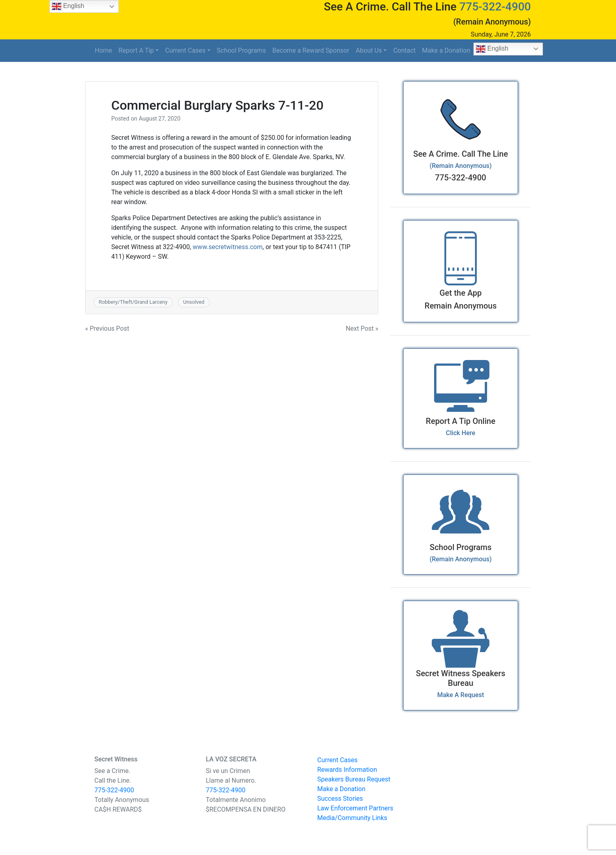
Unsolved (194, 302)
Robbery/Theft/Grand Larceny (133, 302)
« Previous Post (107, 328)
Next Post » (362, 328)
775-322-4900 (495, 7)
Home (103, 50)
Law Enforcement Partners (355, 808)
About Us (369, 50)
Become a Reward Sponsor (311, 50)
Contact (404, 50)
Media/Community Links (352, 818)
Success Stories (340, 799)
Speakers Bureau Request (354, 779)
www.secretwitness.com (228, 247)
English (492, 49)
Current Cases (185, 50)
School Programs (241, 50)
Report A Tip (136, 50)
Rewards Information (347, 770)
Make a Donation (446, 50)
